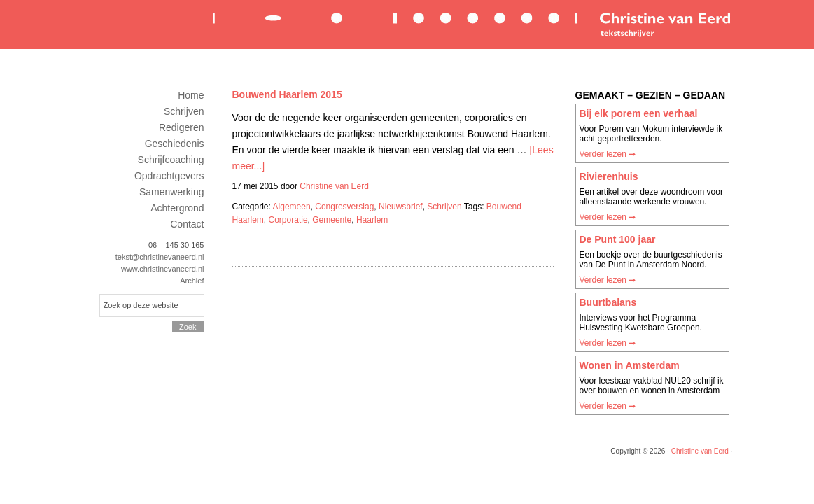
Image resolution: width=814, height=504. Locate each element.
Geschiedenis (175, 143)
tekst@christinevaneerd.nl (160, 257)
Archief (192, 281)
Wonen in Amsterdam (630, 365)
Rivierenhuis (609, 176)
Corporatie (288, 220)
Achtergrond (177, 208)
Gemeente (332, 220)
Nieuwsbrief (401, 206)
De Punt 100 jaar (618, 239)
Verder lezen (608, 154)
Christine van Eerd (470, 23)
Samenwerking (172, 192)
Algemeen (292, 206)
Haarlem (372, 220)
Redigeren (182, 127)
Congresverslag (344, 206)
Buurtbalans (608, 302)
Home (191, 95)
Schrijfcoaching (171, 160)
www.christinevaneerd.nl (163, 269)
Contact (187, 224)
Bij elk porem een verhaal (639, 113)
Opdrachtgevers (169, 176)
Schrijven (444, 206)
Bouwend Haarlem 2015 (287, 94)
